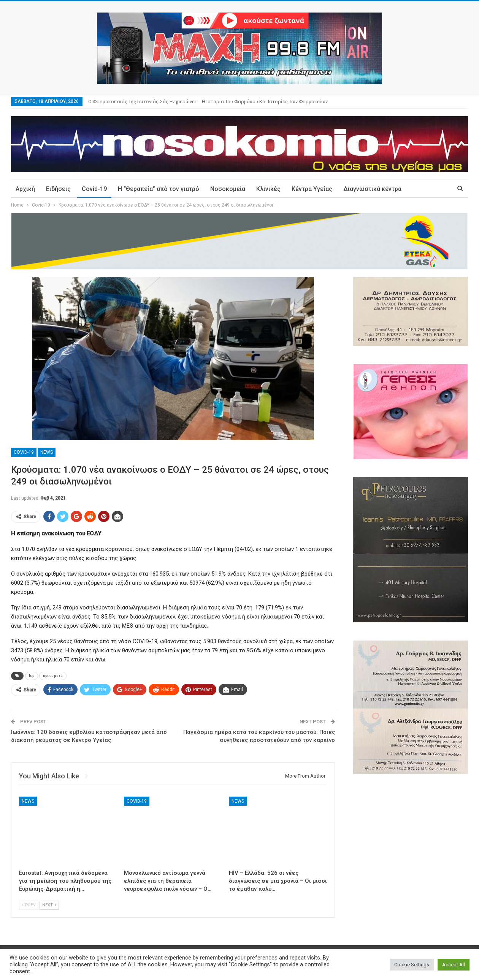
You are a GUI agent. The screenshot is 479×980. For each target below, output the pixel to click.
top (32, 676)
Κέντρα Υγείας (312, 189)
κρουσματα (53, 676)
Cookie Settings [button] (412, 965)
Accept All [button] (454, 965)
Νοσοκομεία (228, 189)
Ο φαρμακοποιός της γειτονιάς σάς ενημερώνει (142, 102)
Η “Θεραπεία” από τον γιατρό (159, 189)
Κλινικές (268, 189)
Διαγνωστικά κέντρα (372, 189)
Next (49, 905)
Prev (29, 905)
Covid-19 (94, 189)
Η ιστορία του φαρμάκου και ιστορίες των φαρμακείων (265, 102)
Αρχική (25, 189)
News (47, 452)
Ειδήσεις (58, 189)
